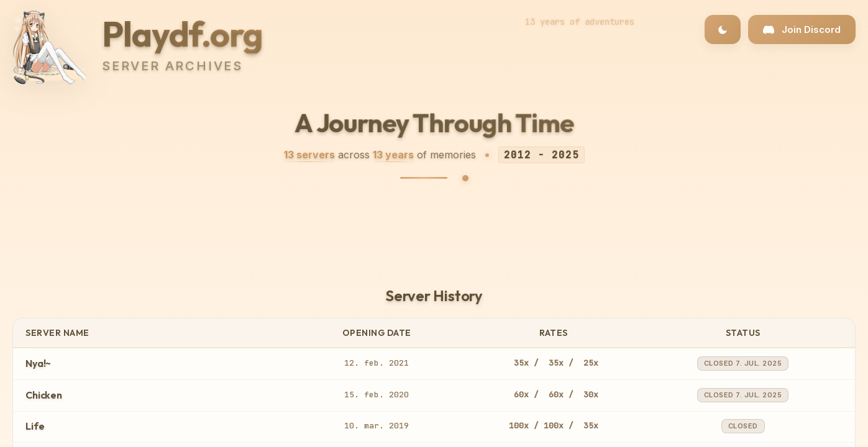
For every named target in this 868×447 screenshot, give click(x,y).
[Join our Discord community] (802, 29)
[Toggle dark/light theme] (723, 29)
